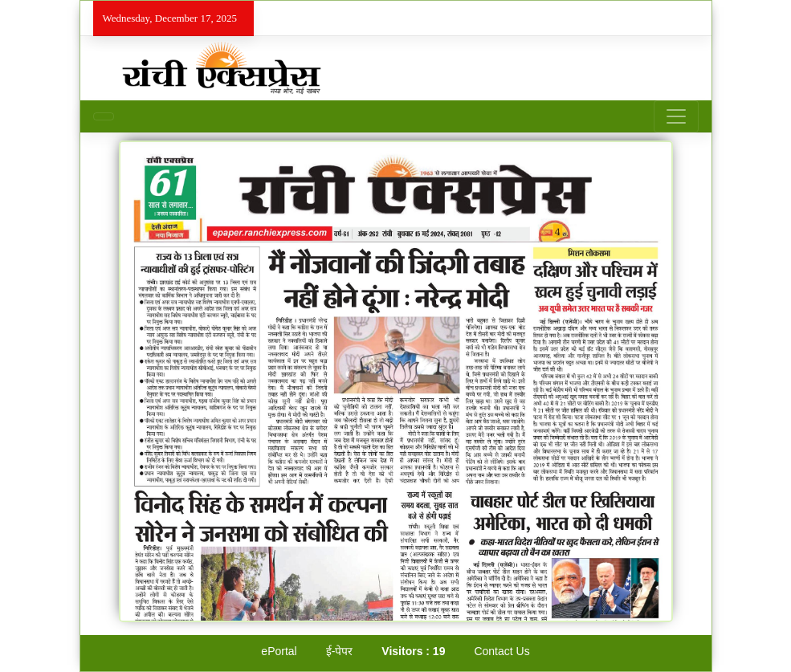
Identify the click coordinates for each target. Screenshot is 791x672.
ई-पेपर (340, 651)
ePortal (279, 651)
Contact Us (502, 651)
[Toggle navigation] (676, 116)
